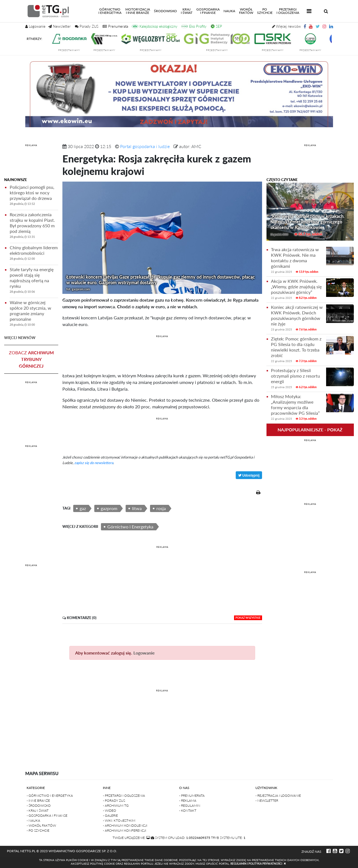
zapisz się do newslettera (94, 463)
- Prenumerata (192, 796)
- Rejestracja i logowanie (278, 796)
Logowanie (144, 653)
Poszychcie (265, 11)
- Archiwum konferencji (125, 830)
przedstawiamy (75, 50)
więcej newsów (20, 338)
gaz (83, 508)
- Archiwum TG (116, 805)
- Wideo (110, 810)
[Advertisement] (31, 162)
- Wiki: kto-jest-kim (119, 820)
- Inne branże (38, 800)
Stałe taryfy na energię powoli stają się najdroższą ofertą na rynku (34, 281)
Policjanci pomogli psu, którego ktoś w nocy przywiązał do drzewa (34, 196)
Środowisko (165, 11)
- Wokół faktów (41, 825)
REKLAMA (31, 145)
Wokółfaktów (246, 11)
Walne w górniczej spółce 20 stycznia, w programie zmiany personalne (34, 314)
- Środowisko (39, 805)
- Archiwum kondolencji (125, 825)
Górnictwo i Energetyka (130, 527)
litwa (137, 508)
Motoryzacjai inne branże (138, 11)
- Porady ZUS (114, 800)
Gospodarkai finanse (208, 11)
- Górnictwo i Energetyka (50, 796)
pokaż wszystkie (248, 618)
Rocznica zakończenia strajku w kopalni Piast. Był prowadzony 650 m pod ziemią (34, 226)
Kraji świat (187, 11)
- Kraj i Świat (38, 810)
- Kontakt (188, 810)
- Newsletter (267, 800)
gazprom (109, 508)
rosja (161, 508)
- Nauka (33, 820)
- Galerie (110, 815)
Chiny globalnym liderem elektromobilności (34, 254)
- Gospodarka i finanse (47, 815)
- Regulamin (190, 805)
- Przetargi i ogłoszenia (124, 796)
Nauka (229, 11)
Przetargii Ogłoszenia (288, 11)
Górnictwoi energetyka (111, 11)
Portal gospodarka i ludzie (145, 146)
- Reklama (188, 800)
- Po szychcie (38, 830)
